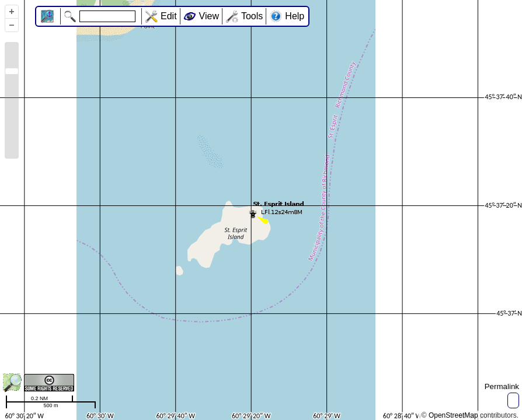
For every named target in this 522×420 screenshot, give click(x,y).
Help (295, 16)
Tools (252, 16)
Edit (169, 16)
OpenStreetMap (453, 415)
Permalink (502, 386)
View (209, 16)
